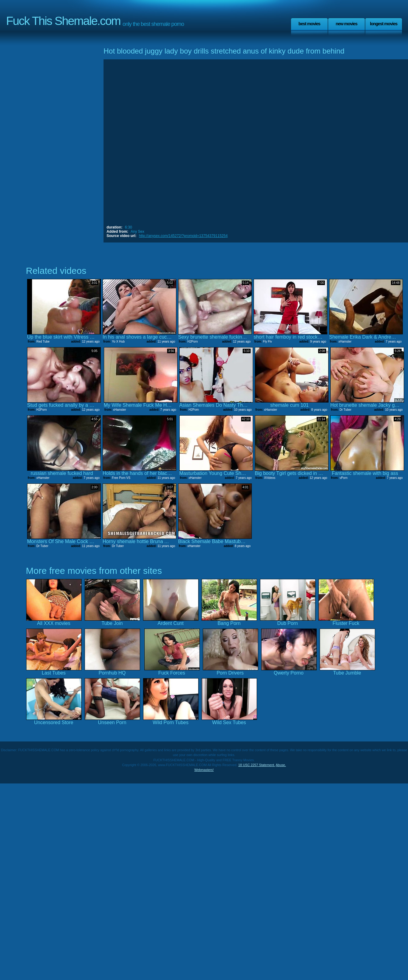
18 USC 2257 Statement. (257, 765)
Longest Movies (384, 24)
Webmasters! (204, 770)
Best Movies (309, 24)
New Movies (346, 24)
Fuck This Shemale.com (63, 21)
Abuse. (281, 765)
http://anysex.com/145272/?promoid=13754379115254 (183, 236)
